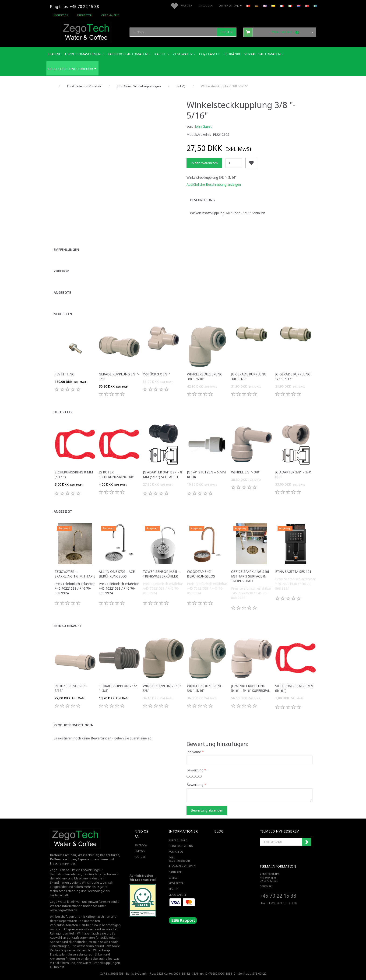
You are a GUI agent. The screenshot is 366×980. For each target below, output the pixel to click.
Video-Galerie (110, 15)
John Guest (203, 126)
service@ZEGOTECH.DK (282, 903)
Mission (174, 889)
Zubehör (61, 271)
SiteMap (173, 878)
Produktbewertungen (74, 725)
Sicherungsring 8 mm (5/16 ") (74, 474)
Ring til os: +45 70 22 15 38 (74, 6)
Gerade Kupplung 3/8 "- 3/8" (119, 376)
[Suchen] (227, 32)
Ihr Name (194, 752)
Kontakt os (61, 15)
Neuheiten (63, 314)
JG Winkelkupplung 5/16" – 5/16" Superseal (250, 688)
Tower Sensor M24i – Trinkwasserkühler (161, 574)
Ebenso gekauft (68, 626)
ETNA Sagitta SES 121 (293, 572)
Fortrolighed (178, 840)
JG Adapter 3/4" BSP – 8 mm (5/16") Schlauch (162, 474)
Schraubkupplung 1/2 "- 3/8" (118, 688)
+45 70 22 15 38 (278, 896)
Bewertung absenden (207, 810)
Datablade (175, 872)
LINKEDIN (140, 851)
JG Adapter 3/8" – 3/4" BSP (293, 474)
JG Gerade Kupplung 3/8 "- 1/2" (249, 376)
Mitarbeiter (84, 15)
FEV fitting (65, 374)
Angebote (62, 292)
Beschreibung (202, 200)
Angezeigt (63, 511)
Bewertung (195, 770)
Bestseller (63, 412)
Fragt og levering (181, 846)
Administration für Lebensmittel (143, 878)
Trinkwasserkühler (84, 946)
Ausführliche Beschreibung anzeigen (214, 184)
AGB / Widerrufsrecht (179, 859)
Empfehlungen (66, 250)
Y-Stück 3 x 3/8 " (156, 374)
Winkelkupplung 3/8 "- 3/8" (162, 688)
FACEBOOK (141, 845)
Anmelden (306, 842)
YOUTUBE (140, 857)
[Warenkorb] (280, 32)
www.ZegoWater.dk (63, 910)
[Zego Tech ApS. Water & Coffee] (86, 31)
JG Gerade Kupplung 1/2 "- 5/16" (293, 376)
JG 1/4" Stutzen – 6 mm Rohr (206, 474)
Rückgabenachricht (182, 866)
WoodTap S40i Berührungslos (201, 574)
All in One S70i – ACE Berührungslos (117, 574)
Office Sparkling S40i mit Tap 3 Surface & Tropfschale (250, 576)
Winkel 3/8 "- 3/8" (246, 472)
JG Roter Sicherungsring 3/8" (117, 474)
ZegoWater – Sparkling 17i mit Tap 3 (75, 574)
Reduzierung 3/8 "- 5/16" (71, 688)
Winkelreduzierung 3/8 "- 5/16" (205, 376)
